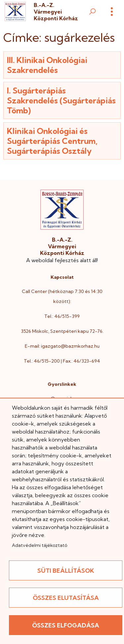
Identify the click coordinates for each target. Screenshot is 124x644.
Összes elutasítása (66, 598)
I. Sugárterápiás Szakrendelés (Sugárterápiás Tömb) (61, 100)
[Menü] (112, 12)
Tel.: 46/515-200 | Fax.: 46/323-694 (62, 361)
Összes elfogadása (66, 625)
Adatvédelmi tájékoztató (40, 545)
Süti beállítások (66, 571)
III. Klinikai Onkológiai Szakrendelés (47, 65)
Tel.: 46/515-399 (62, 316)
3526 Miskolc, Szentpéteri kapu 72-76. (62, 331)
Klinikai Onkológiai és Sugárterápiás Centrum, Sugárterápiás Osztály (52, 141)
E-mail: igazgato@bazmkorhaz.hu (62, 346)
